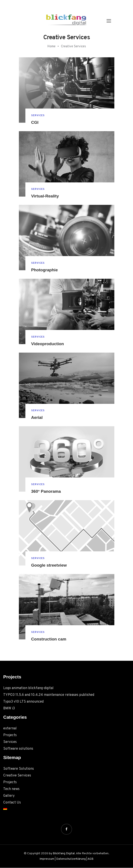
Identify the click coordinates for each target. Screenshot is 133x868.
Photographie (45, 270)
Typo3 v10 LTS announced (23, 702)
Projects (10, 735)
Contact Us (12, 803)
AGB (90, 859)
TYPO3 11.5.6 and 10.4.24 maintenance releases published (49, 695)
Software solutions (18, 749)
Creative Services (17, 776)
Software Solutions (19, 769)
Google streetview (50, 565)
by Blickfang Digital (62, 854)
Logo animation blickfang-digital (28, 688)
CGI (35, 122)
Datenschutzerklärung (71, 859)
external (10, 729)
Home (51, 47)
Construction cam (50, 639)
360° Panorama (47, 491)
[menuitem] (66, 809)
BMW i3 (9, 708)
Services (38, 115)
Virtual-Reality (46, 196)
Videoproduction (48, 344)
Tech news (11, 789)
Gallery (9, 796)
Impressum (47, 859)
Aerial (37, 418)
